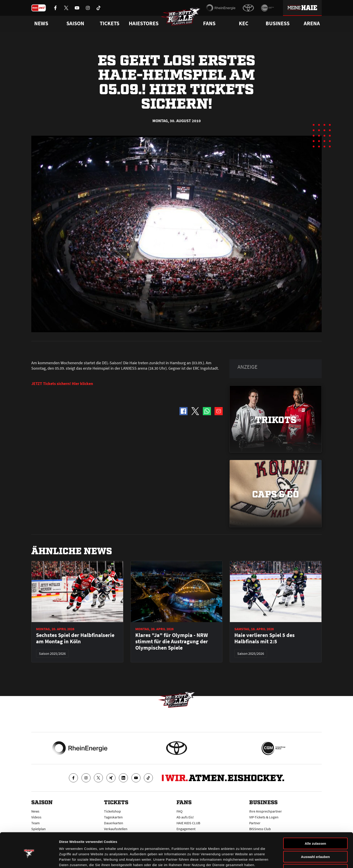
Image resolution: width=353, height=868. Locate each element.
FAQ (180, 811)
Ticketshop (112, 811)
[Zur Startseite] (181, 17)
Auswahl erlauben (315, 836)
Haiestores (144, 23)
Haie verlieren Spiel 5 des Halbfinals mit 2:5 (265, 638)
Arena (312, 23)
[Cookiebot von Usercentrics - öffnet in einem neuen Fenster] (29, 859)
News (35, 811)
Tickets (110, 23)
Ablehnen (315, 849)
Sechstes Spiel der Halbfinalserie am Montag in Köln (75, 638)
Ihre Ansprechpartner (266, 811)
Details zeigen (239, 859)
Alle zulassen (315, 823)
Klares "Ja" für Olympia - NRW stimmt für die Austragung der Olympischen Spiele (172, 641)
